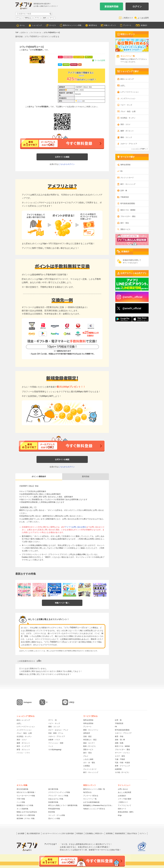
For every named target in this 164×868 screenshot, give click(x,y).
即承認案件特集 (54, 809)
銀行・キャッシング (128, 184)
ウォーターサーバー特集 (26, 796)
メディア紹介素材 (125, 799)
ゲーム (19, 18)
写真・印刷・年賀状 (122, 763)
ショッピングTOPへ (139, 149)
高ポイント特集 (54, 818)
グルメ (86, 756)
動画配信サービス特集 (25, 805)
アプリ (37, 18)
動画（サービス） (90, 746)
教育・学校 (119, 736)
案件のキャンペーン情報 (72, 25)
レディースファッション (130, 92)
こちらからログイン (67, 164)
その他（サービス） (122, 772)
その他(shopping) (55, 750)
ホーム (22, 25)
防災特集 (52, 812)
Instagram (28, 702)
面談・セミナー (89, 743)
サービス (53, 25)
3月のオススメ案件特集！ (26, 792)
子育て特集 (21, 799)
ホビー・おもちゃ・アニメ (58, 730)
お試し (123, 86)
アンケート (127, 25)
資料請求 (87, 733)
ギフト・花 (52, 720)
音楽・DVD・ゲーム (56, 733)
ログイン (137, 6)
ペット (51, 746)
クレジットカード (127, 178)
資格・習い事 (120, 740)
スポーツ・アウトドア (129, 144)
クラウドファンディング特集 (59, 792)
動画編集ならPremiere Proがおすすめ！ (98, 805)
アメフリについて (125, 805)
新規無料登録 (111, 6)
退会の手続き (132, 833)
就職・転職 (119, 743)
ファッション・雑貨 (56, 743)
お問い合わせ (123, 789)
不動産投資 (125, 197)
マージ (52, 18)
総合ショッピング (127, 79)
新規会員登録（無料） (126, 812)
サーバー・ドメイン (122, 753)
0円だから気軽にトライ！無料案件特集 (63, 805)
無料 (45, 18)
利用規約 (80, 833)
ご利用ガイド (128, 18)
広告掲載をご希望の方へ (94, 833)
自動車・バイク (54, 740)
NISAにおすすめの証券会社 (27, 812)
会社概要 (21, 833)
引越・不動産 (120, 759)
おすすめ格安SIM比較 (91, 802)
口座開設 (87, 766)
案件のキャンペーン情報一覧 (94, 789)
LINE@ (72, 702)
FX (121, 171)
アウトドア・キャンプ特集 (58, 796)
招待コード (122, 809)
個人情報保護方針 (33, 833)
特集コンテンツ (110, 25)
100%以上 (28, 18)
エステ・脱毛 (120, 756)
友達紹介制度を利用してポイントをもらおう (132, 261)
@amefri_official (132, 308)
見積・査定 (87, 736)
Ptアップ (89, 57)
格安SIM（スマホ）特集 (26, 818)
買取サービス (125, 229)
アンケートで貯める (91, 796)
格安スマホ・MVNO (128, 210)
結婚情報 (118, 769)
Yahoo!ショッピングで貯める (94, 809)
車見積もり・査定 (90, 740)
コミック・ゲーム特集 (57, 815)
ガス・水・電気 (89, 763)
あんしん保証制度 (125, 792)
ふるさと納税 (88, 759)
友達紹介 (144, 25)
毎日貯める (93, 25)
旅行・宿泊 (125, 223)
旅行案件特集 (53, 789)
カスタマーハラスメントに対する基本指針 (58, 833)
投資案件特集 (53, 802)
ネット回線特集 (22, 809)
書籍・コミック (126, 137)
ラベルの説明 (98, 60)
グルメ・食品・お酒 (128, 111)
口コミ (80, 101)
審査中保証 (68, 57)
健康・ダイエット (127, 131)
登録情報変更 (120, 833)
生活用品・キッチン (128, 118)
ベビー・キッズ (126, 105)
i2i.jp (120, 815)
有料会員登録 (88, 723)
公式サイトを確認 (62, 157)
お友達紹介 (122, 796)
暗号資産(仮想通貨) (128, 203)
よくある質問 (143, 18)
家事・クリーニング (122, 766)
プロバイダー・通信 (128, 216)
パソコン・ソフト (23, 753)
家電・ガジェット (23, 750)
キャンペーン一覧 (90, 799)
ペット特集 (21, 802)
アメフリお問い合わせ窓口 (76, 527)
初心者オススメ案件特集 (26, 815)
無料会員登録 (125, 165)
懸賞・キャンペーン (91, 730)
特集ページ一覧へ (62, 603)
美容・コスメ (125, 124)
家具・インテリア (23, 746)
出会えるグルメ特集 (56, 799)
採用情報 (109, 833)
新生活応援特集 (22, 789)
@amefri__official (132, 297)
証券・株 (124, 191)
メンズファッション (128, 98)
